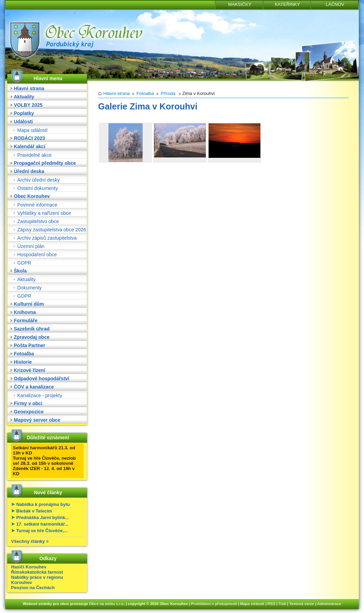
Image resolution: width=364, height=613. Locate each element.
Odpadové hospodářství (41, 379)
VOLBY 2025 (28, 105)
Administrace (329, 604)
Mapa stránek (252, 604)
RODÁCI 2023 (29, 138)
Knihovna (25, 312)
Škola (20, 271)
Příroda (168, 93)
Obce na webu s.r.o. (107, 604)
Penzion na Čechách (33, 588)
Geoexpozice (29, 412)
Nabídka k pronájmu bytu (43, 504)
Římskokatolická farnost (37, 572)
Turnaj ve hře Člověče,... (42, 531)
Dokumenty (30, 288)
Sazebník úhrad (32, 329)
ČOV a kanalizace (34, 387)
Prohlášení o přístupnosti (214, 604)
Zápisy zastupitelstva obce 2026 (52, 230)
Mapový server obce (37, 420)
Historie (23, 362)
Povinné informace (37, 205)
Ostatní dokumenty (38, 188)
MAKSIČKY (240, 4)
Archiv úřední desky (39, 180)
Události (23, 122)
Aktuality (24, 97)
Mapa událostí (32, 130)
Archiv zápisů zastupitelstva (47, 238)
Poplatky (24, 113)
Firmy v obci (28, 403)
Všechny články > (30, 541)
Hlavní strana (29, 88)
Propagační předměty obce (45, 163)
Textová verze (301, 604)
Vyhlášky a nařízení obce (44, 213)
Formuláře (26, 320)
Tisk (282, 604)
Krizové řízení (30, 370)
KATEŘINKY (288, 4)
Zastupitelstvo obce (38, 221)
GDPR (24, 263)
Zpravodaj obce (32, 337)
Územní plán (31, 246)
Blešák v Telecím (34, 511)
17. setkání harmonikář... (42, 524)
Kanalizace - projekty (40, 395)
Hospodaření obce (37, 255)
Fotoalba (24, 354)
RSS (272, 604)
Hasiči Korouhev (29, 567)
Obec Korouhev (32, 196)
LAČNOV (335, 4)
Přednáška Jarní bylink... (42, 518)
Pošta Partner (30, 345)
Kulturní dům (29, 304)
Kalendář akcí (30, 146)
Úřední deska (29, 171)
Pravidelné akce (35, 155)
